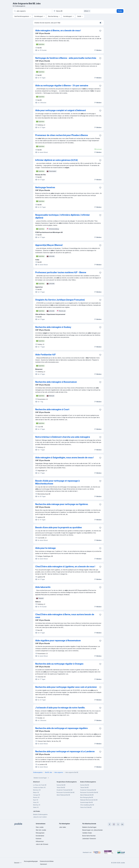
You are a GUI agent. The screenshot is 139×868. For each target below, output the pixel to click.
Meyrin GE (36, 792)
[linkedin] (122, 824)
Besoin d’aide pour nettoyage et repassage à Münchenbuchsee (57, 482)
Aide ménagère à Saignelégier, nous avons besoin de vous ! (64, 458)
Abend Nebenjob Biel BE (63, 795)
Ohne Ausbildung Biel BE (87, 805)
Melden (98, 50)
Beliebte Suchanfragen (41, 778)
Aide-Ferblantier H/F (46, 355)
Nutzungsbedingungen (31, 861)
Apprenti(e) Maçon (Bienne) (49, 245)
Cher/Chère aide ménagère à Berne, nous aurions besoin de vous (65, 616)
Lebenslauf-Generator (89, 839)
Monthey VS (37, 805)
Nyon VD (36, 800)
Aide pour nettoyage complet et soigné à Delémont (61, 110)
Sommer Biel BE (61, 785)
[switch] (101, 23)
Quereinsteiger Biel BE (87, 802)
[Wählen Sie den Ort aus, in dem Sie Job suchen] (72, 11)
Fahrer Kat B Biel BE (86, 807)
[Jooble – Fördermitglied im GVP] (121, 852)
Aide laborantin (43, 587)
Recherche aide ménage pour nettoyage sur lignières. (62, 504)
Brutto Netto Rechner (89, 836)
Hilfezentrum (40, 841)
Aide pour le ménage (45, 548)
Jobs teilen (63, 827)
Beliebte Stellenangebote (40, 814)
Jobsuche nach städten (40, 817)
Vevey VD (36, 802)
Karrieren (39, 839)
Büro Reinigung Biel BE (87, 797)
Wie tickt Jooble (41, 830)
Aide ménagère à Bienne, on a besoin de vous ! (58, 30)
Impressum (44, 864)
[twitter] (118, 824)
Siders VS (36, 807)
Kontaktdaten (40, 836)
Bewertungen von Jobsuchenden (93, 830)
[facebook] (110, 824)
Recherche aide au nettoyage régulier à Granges (59, 664)
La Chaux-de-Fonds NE (40, 785)
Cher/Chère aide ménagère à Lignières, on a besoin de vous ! (65, 566)
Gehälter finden (87, 833)
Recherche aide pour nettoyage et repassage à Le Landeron (65, 751)
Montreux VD (37, 790)
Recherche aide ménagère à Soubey (53, 327)
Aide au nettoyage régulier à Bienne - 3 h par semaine (62, 86)
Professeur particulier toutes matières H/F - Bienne (61, 272)
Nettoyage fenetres (45, 187)
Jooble (123, 863)
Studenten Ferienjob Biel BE (65, 790)
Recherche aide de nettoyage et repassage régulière (61, 728)
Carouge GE (37, 795)
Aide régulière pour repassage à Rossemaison (58, 641)
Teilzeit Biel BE (61, 787)
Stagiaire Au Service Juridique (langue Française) (60, 300)
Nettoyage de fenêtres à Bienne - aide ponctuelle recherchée (66, 58)
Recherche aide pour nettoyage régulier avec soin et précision (66, 687)
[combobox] (18, 863)
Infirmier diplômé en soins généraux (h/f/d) (56, 160)
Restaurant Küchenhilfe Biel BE (66, 792)
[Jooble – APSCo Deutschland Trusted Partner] (97, 852)
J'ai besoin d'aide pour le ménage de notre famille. (60, 708)
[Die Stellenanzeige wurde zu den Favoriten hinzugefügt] (100, 31)
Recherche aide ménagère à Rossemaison (56, 382)
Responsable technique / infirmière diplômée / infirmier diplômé (63, 216)
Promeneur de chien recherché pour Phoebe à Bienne (62, 135)
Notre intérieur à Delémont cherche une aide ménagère (63, 437)
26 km (87, 11)
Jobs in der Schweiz (42, 844)
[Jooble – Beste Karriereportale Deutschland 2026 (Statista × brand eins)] (109, 852)
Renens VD (36, 797)
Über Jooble (40, 827)
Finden (120, 11)
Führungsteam (40, 833)
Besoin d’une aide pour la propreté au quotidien (59, 527)
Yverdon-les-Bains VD (39, 787)
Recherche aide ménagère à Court (52, 409)
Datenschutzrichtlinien (47, 861)
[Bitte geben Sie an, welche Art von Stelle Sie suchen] (32, 11)
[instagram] (114, 824)
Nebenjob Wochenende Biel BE (89, 800)
